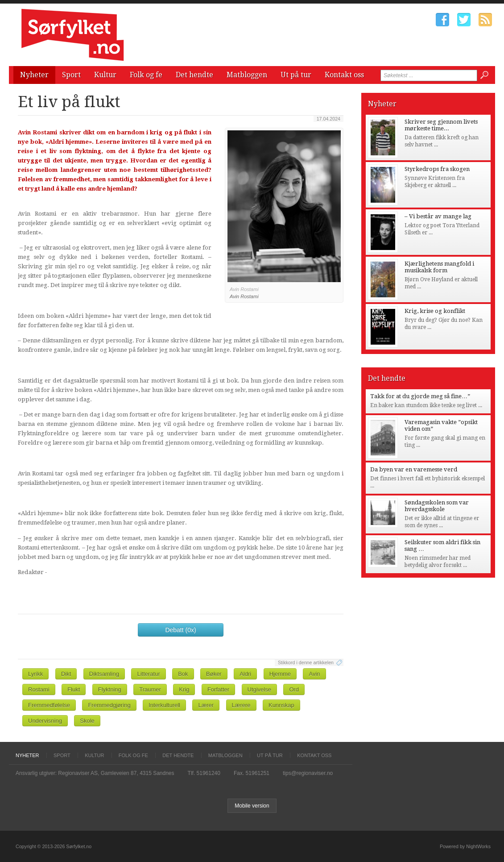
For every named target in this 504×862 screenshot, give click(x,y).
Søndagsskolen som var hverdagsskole (437, 506)
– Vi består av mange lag (438, 216)
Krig (184, 689)
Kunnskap (281, 705)
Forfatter (218, 689)
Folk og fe (146, 75)
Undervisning (45, 721)
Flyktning (110, 689)
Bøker (214, 674)
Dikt (66, 674)
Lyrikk (35, 674)
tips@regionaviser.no (308, 773)
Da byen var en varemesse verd (414, 469)
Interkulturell (164, 705)
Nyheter (34, 75)
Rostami (39, 689)
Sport (71, 75)
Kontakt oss (344, 75)
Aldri (245, 674)
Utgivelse (259, 689)
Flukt (74, 689)
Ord (294, 689)
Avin (314, 674)
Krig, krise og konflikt (435, 311)
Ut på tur (296, 75)
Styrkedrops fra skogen (437, 169)
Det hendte (194, 75)
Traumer (150, 689)
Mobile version (252, 806)
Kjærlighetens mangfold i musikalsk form (439, 267)
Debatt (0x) (180, 630)
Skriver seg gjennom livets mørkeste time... (441, 125)
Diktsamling (104, 674)
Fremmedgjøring (109, 705)
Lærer (206, 705)
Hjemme (280, 674)
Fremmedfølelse (49, 705)
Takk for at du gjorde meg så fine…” (420, 396)
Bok (183, 674)
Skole (87, 721)
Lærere (241, 705)
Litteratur (148, 674)
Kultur (105, 75)
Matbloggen (247, 75)
